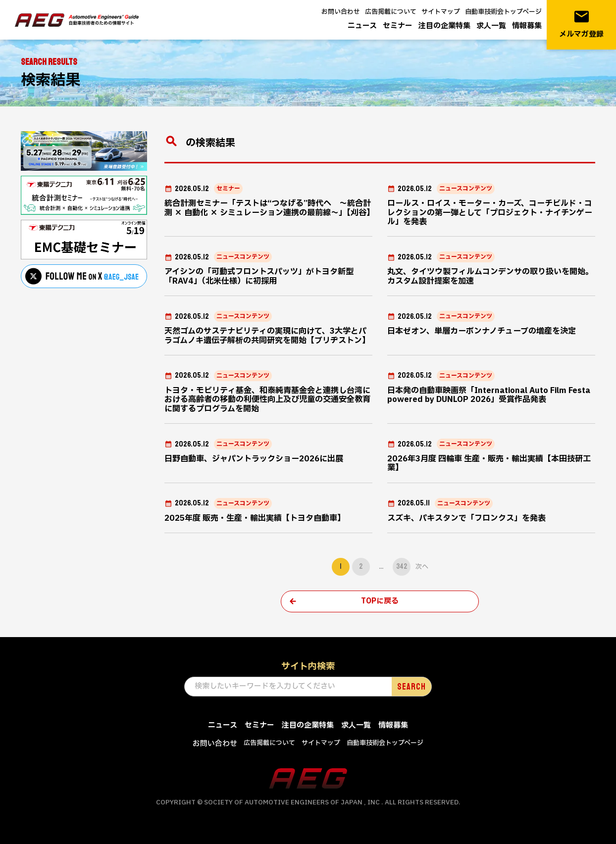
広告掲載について (391, 12)
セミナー (398, 26)
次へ (422, 567)
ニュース (362, 26)
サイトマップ (441, 12)
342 (402, 567)
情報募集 (527, 26)
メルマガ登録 (581, 24)
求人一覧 (491, 26)
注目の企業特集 (444, 26)
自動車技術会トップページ (503, 12)
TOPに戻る (380, 601)
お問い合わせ (341, 12)
